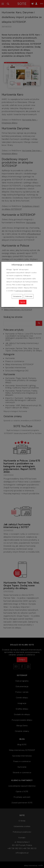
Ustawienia (17, 296)
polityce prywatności (24, 291)
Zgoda (23, 302)
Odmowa (29, 296)
